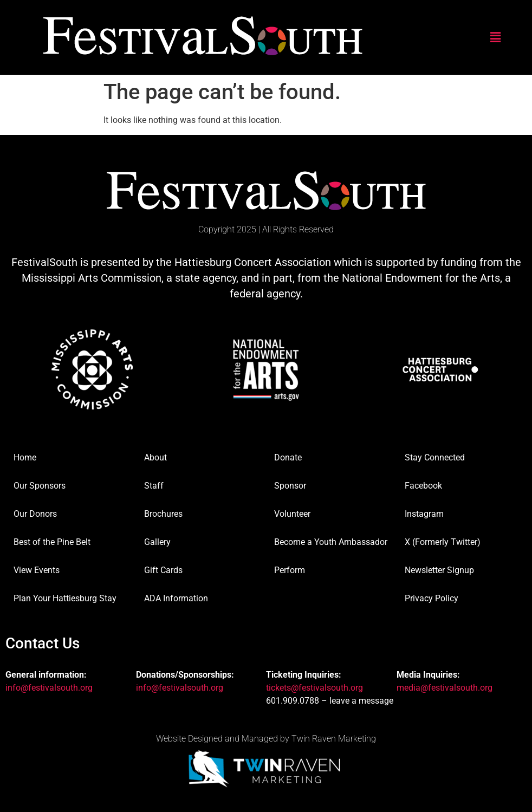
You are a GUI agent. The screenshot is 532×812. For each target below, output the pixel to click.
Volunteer (292, 514)
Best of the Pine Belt (52, 542)
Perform (290, 570)
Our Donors (35, 514)
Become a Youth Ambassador (331, 542)
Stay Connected (435, 457)
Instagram (424, 514)
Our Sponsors (40, 486)
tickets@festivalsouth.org (314, 688)
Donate (288, 457)
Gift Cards (163, 570)
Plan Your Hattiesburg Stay (65, 598)
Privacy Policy (432, 598)
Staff (154, 486)
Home (25, 457)
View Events (37, 570)
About (155, 457)
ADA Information (176, 598)
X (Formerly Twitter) (443, 542)
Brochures (163, 514)
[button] (496, 37)
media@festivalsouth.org (445, 688)
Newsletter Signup (439, 570)
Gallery (157, 542)
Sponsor (290, 486)
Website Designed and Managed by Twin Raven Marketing (266, 739)
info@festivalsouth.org (49, 688)
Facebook (423, 486)
